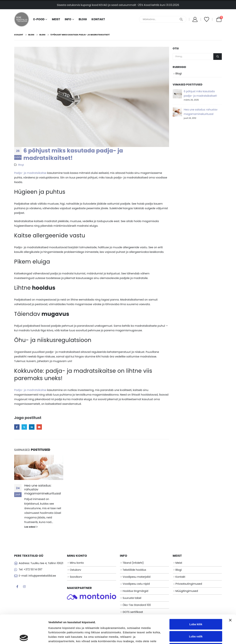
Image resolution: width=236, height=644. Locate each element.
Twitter (24, 427)
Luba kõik (196, 596)
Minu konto (77, 563)
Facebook (17, 427)
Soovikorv (76, 577)
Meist (56, 19)
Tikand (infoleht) (133, 563)
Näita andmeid (190, 637)
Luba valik (196, 608)
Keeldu (196, 620)
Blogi (83, 19)
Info (68, 19)
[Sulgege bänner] (230, 592)
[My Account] (195, 19)
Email (39, 427)
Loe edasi (31, 527)
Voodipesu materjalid (137, 577)
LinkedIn (32, 427)
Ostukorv (75, 570)
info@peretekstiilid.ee (42, 576)
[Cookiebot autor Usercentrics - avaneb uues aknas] (24, 637)
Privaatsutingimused (189, 584)
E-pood (39, 19)
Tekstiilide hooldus (134, 570)
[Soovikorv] (206, 19)
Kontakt (98, 19)
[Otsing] (181, 19)
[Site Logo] (22, 19)
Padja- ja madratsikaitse (30, 173)
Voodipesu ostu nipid (136, 584)
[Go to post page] (39, 467)
